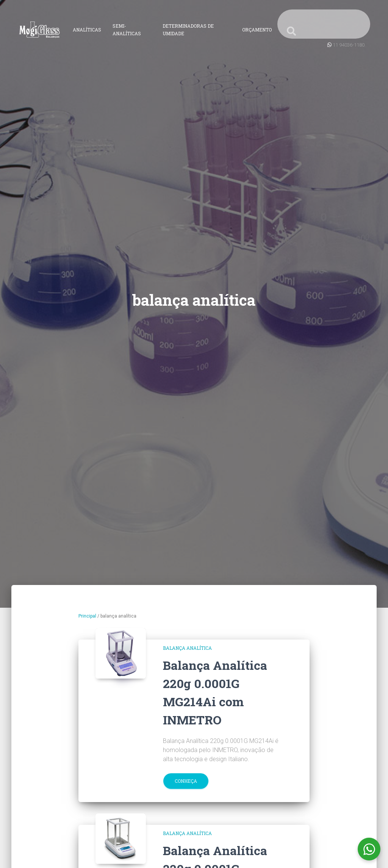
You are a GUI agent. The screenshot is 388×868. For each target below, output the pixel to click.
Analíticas (87, 30)
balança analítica (187, 648)
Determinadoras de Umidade (188, 30)
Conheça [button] (186, 781)
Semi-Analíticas (127, 30)
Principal (87, 616)
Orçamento (257, 30)
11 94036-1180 (349, 45)
